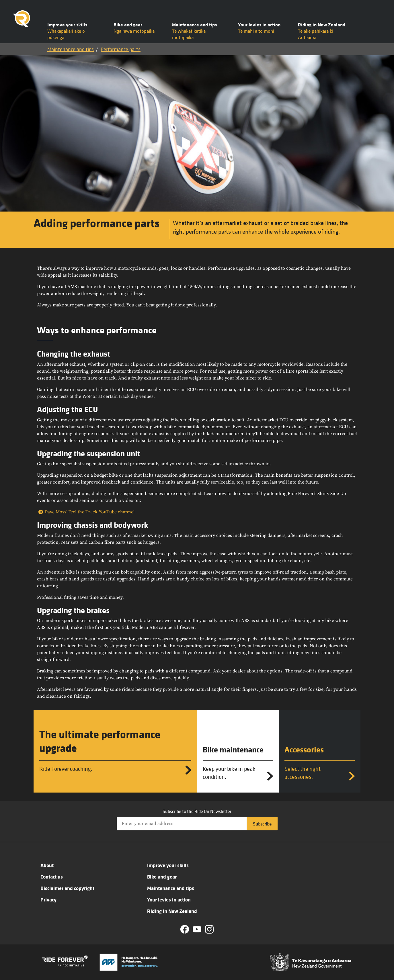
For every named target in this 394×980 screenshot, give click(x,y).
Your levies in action (169, 899)
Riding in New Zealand (172, 911)
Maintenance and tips (71, 49)
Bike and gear (162, 877)
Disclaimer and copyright (67, 888)
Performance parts (121, 49)
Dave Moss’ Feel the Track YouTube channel (90, 512)
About (47, 865)
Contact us (52, 877)
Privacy (48, 899)
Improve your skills (168, 865)
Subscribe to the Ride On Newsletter (197, 811)
